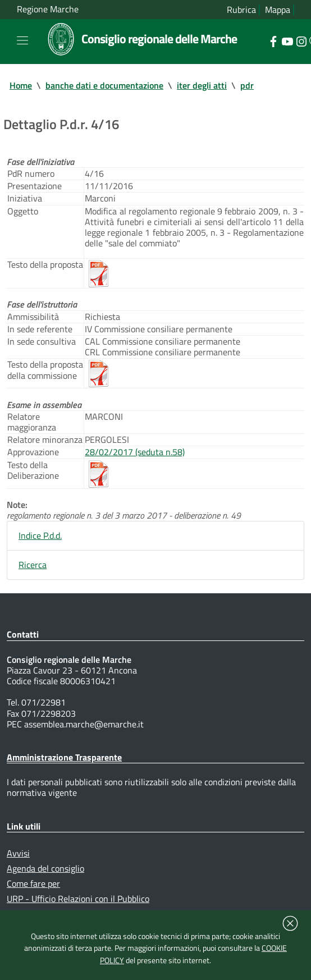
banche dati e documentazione (104, 85)
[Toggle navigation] (22, 40)
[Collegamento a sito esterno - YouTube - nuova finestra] (287, 40)
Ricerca (33, 565)
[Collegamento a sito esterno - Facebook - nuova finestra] (273, 40)
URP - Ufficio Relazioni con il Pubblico (78, 899)
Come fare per (33, 883)
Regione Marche (48, 9)
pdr (247, 85)
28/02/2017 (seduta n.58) (135, 452)
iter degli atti (202, 85)
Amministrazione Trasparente (64, 757)
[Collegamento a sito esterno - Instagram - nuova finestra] (301, 40)
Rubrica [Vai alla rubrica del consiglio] (241, 10)
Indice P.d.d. (40, 535)
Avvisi (18, 853)
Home (21, 85)
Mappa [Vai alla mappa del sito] (278, 10)
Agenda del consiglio (45, 868)
